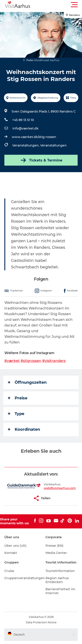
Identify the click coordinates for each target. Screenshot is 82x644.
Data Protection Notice (41, 622)
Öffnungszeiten (27, 382)
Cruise (9, 571)
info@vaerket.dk (25, 128)
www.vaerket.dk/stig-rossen (34, 137)
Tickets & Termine (41, 160)
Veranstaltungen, (26, 145)
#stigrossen (31, 361)
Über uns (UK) (15, 546)
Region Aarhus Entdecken (57, 580)
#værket (12, 361)
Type (16, 414)
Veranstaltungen (53, 145)
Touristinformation (60, 571)
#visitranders (54, 361)
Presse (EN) (54, 546)
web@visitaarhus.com (60, 488)
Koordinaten (24, 429)
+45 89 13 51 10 (23, 120)
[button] (61, 5)
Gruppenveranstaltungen (25, 578)
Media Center (56, 553)
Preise (18, 398)
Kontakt (11, 553)
